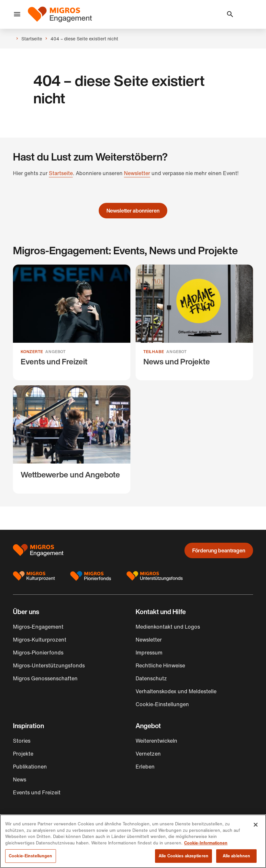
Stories (22, 741)
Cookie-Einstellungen (31, 856)
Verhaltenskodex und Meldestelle (176, 691)
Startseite (61, 173)
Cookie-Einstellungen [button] (162, 704)
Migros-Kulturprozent (40, 640)
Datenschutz (151, 678)
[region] (133, 841)
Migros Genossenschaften (45, 678)
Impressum (149, 653)
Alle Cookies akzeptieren (183, 856)
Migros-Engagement (38, 627)
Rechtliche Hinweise (160, 665)
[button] (17, 15)
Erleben (145, 767)
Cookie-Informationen (206, 843)
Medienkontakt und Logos (168, 627)
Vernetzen (148, 754)
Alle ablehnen (237, 856)
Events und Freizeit (37, 792)
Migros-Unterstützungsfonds (49, 665)
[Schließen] (256, 825)
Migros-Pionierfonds (38, 653)
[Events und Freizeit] (72, 323)
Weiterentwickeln (156, 741)
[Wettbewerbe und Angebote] (72, 439)
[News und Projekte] (194, 323)
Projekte (23, 754)
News (20, 779)
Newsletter (137, 173)
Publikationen (30, 767)
